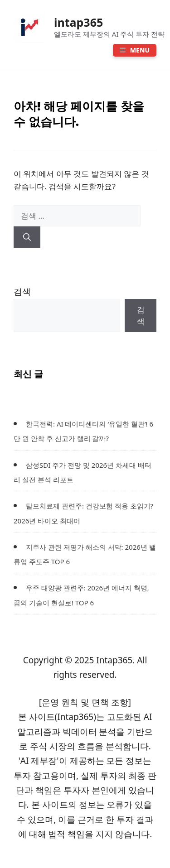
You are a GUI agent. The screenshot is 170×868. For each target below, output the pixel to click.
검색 (22, 292)
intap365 (78, 22)
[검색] (27, 237)
